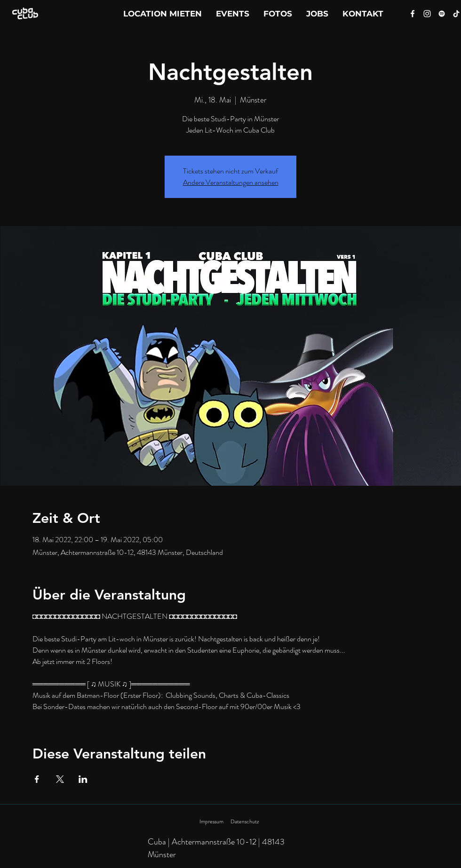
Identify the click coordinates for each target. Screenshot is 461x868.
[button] (363, 14)
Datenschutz (245, 821)
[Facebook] (413, 14)
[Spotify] (442, 14)
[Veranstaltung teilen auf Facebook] (37, 779)
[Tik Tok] (456, 14)
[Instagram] (427, 14)
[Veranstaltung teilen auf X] (60, 779)
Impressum (211, 821)
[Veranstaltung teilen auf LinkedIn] (83, 779)
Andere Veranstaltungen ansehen (231, 182)
